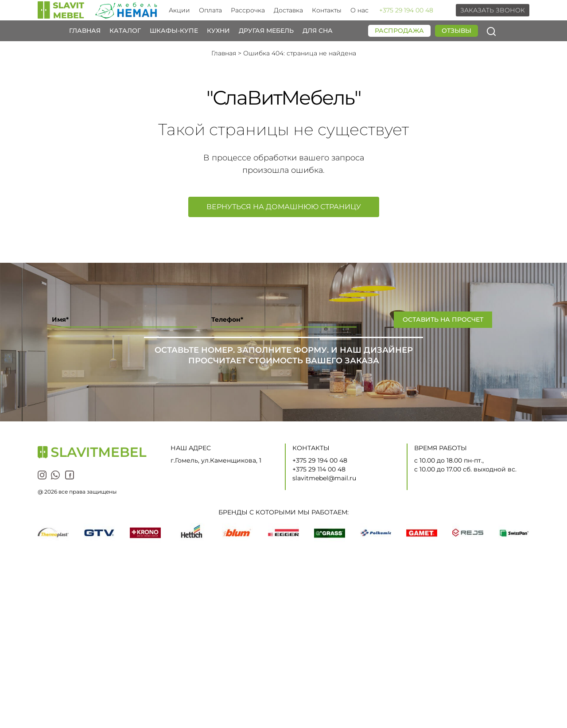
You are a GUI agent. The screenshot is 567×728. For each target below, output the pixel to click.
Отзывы (456, 31)
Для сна (318, 31)
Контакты (327, 10)
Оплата (210, 10)
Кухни (218, 31)
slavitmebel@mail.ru (324, 478)
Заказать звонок (493, 10)
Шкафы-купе (174, 31)
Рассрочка (248, 10)
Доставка (288, 10)
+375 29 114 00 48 (319, 469)
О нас (359, 10)
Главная (85, 31)
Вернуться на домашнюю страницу (284, 207)
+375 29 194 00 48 (406, 10)
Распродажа (399, 31)
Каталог (125, 31)
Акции (179, 10)
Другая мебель (266, 31)
